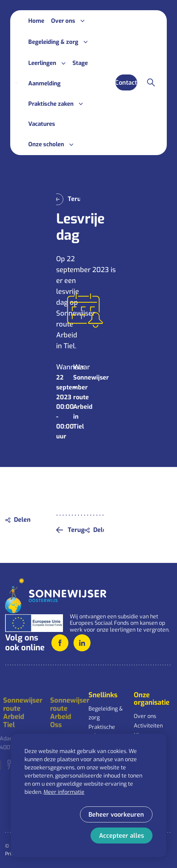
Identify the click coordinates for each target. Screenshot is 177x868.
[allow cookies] (122, 836)
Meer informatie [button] (64, 792)
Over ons (145, 716)
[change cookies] (116, 814)
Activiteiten (148, 726)
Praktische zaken (102, 731)
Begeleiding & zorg (106, 713)
